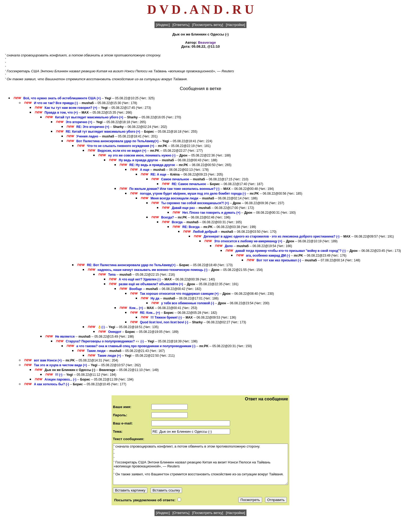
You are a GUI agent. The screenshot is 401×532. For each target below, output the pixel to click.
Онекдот (115, 332)
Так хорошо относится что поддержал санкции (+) (179, 294)
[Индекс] (163, 25)
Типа (112, 275)
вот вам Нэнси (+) (48, 360)
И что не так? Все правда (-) (56, 103)
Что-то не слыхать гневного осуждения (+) (120, 146)
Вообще (136, 289)
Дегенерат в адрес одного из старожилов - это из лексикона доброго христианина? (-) (272, 236)
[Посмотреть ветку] (208, 25)
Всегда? (168, 217)
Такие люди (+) (109, 356)
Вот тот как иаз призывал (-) (279, 260)
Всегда (177, 222)
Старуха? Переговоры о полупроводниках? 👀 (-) (105, 341)
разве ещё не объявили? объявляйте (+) (151, 284)
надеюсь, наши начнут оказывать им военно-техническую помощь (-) (152, 270)
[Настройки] (235, 25)
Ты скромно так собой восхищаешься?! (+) (195, 203)
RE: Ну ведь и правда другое (152, 165)
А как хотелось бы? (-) (51, 384)
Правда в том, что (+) (61, 113)
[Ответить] (181, 25)
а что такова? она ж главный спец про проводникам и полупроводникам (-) (136, 346)
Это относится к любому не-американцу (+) (248, 241)
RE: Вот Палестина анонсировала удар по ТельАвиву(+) (131, 265)
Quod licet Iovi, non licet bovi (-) (164, 322)
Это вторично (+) (79, 122)
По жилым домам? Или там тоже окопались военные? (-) (174, 189)
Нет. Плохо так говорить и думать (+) (211, 213)
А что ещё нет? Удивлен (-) (140, 279)
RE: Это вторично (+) (93, 127)
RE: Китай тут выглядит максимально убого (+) (103, 132)
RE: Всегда (191, 227)
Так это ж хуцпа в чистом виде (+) (60, 365)
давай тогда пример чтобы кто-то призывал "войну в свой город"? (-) (290, 251)
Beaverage (207, 43)
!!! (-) (59, 375)
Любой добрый (205, 232)
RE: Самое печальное (189, 184)
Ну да (155, 298)
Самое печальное (175, 179)
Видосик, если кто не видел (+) (122, 151)
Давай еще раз (183, 208)
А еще (145, 170)
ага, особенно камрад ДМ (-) (268, 256)
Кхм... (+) (136, 308)
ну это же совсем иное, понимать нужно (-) (142, 155)
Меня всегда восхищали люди (174, 198)
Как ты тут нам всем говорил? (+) (71, 108)
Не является (65, 337)
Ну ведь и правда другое (138, 160)
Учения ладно (87, 136)
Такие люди (96, 351)
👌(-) (101, 327)
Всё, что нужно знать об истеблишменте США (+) (62, 98)
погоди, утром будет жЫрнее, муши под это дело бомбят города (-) (193, 194)
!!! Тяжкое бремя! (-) (166, 318)
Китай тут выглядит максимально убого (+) (89, 117)
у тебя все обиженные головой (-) (188, 303)
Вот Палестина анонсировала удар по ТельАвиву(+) (117, 141)
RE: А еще (158, 175)
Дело (229, 246)
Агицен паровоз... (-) (60, 379)
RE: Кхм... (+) (150, 313)
